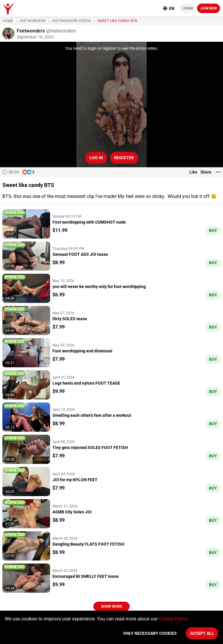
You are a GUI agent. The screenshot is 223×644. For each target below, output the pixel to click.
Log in (96, 158)
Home (8, 21)
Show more (112, 606)
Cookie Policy (173, 619)
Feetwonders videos (71, 21)
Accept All (202, 633)
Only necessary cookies (150, 633)
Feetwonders (33, 21)
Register (124, 158)
